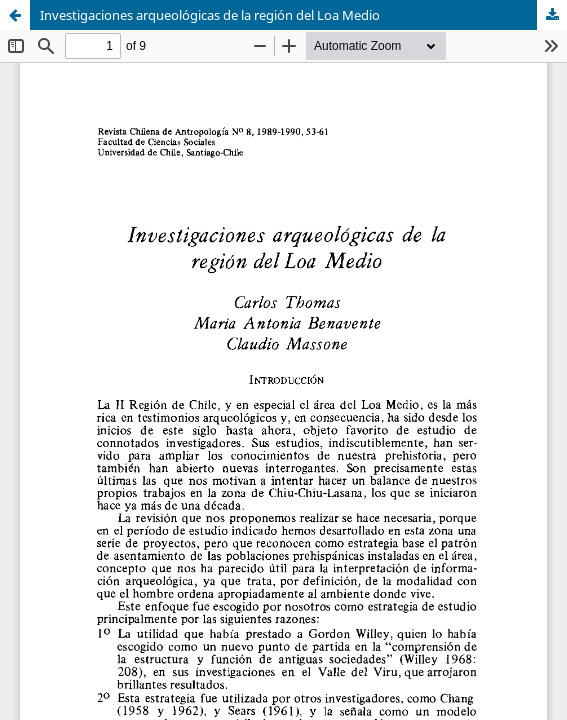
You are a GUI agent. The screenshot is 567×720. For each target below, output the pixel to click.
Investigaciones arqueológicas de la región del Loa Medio (210, 15)
